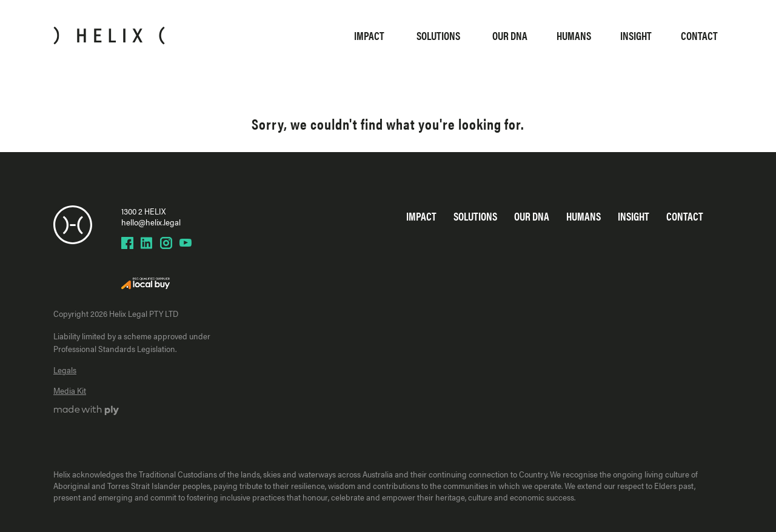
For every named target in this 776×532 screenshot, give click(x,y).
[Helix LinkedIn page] (147, 243)
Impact (369, 35)
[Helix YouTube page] (186, 243)
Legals (65, 370)
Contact (699, 35)
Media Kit (70, 390)
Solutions (438, 35)
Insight (636, 35)
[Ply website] (86, 411)
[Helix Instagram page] (166, 243)
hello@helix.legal (151, 222)
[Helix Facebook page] (127, 243)
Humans (574, 35)
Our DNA (510, 35)
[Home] (109, 36)
